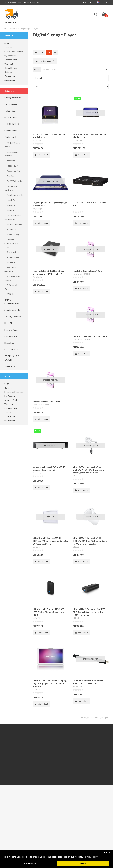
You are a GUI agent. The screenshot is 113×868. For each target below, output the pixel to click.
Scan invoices (12, 252)
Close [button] (107, 852)
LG (74, 209)
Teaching (10, 161)
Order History (11, 68)
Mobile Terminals (13, 224)
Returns (8, 72)
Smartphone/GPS (13, 310)
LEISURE (8, 323)
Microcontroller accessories (13, 217)
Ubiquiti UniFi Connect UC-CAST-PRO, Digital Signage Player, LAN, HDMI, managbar (89, 612)
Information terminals (11, 154)
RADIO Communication (12, 302)
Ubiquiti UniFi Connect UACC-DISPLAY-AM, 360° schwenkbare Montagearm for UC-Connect (88, 470)
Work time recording (10, 269)
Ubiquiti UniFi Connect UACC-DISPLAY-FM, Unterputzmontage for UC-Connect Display (50, 541)
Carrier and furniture (11, 188)
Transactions (10, 76)
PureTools (37, 277)
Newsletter (10, 80)
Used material (11, 117)
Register (8, 47)
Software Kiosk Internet (13, 278)
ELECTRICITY (11, 349)
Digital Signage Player (30, 29)
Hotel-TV (10, 200)
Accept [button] (83, 863)
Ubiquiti (77, 476)
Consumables (11, 131)
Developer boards (14, 195)
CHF (106, 2)
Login (7, 43)
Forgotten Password (14, 51)
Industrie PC (11, 205)
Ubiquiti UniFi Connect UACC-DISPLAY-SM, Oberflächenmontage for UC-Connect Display (90, 541)
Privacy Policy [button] (91, 857)
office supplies (11, 336)
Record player (11, 104)
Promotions (10, 366)
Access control (12, 171)
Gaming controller (13, 98)
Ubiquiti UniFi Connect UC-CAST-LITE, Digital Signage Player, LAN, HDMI (49, 612)
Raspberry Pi (11, 166)
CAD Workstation (14, 181)
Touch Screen (12, 257)
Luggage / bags (11, 330)
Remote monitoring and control (11, 243)
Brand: (37, 69)
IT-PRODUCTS (12, 124)
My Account (10, 56)
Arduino (9, 176)
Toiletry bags (10, 111)
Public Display (12, 235)
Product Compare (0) (45, 61)
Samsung (37, 473)
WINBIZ (9, 294)
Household (9, 343)
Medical (9, 210)
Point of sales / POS (12, 287)
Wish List (9, 64)
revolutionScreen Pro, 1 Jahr (46, 401)
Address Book (11, 60)
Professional (14, 29)
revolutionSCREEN (81, 274)
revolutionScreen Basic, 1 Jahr (87, 271)
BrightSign (37, 140)
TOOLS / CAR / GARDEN (11, 358)
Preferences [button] (30, 863)
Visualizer (10, 262)
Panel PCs (10, 229)
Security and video (13, 317)
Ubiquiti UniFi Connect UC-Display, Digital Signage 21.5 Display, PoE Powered (50, 683)
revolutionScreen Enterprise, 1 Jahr (90, 336)
